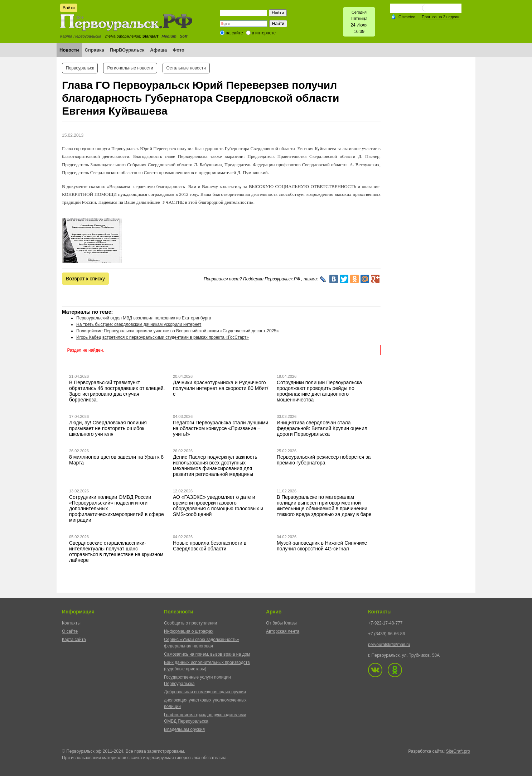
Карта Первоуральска (81, 36)
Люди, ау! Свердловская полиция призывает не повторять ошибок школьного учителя (108, 428)
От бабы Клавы (281, 623)
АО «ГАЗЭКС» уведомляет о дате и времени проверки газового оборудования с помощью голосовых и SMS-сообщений (218, 506)
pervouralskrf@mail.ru (389, 645)
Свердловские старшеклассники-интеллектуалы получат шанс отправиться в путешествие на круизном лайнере (116, 551)
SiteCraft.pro (458, 751)
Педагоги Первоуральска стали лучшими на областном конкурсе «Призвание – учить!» (221, 428)
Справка (95, 50)
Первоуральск (80, 68)
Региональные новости (130, 68)
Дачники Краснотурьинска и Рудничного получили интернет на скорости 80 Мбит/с (221, 388)
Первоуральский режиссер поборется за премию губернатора (324, 460)
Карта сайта (74, 640)
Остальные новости (186, 68)
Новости (69, 50)
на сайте (234, 33)
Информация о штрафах (189, 631)
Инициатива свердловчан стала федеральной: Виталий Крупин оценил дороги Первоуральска (322, 428)
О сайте (70, 631)
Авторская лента (283, 631)
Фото (178, 50)
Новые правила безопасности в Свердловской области (210, 546)
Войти (69, 8)
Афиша (158, 50)
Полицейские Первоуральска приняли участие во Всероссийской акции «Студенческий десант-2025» (178, 331)
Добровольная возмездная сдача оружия (205, 692)
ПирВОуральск (127, 50)
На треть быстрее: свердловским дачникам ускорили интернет (139, 324)
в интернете (264, 33)
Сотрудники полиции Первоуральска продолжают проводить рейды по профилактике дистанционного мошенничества (319, 391)
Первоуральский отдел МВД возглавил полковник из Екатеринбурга (144, 318)
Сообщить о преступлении (190, 623)
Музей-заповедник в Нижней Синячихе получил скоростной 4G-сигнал (322, 546)
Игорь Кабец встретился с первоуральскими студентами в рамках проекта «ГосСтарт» (163, 337)
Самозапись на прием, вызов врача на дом (207, 654)
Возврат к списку (85, 279)
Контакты (71, 623)
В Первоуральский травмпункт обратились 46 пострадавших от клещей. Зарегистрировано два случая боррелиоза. (117, 391)
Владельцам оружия (184, 729)
